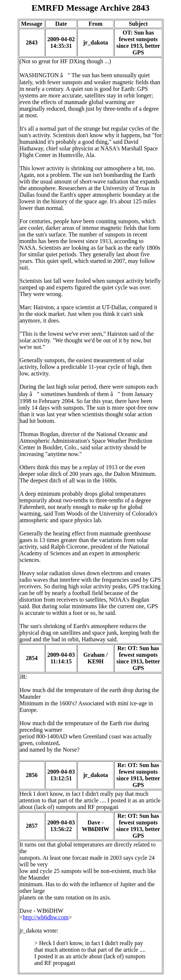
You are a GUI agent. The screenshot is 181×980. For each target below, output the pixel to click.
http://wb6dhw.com (46, 917)
